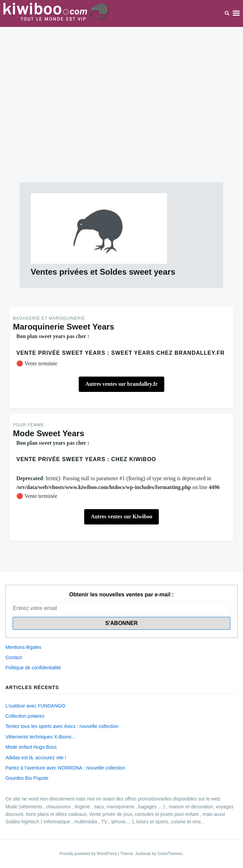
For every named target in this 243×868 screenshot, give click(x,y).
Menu (236, 13)
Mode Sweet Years (49, 433)
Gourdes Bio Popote (27, 778)
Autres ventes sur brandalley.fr (122, 384)
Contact (14, 657)
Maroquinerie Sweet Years (64, 327)
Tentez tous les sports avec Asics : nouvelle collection (62, 726)
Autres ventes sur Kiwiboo (121, 516)
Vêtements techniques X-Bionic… (41, 737)
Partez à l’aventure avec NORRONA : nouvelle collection (65, 768)
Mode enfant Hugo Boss (31, 747)
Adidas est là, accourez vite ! (36, 758)
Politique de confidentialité (33, 668)
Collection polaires (25, 716)
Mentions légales (23, 647)
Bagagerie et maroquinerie (49, 318)
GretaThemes (170, 854)
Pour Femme (28, 425)
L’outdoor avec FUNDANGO (35, 706)
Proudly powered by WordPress (89, 854)
